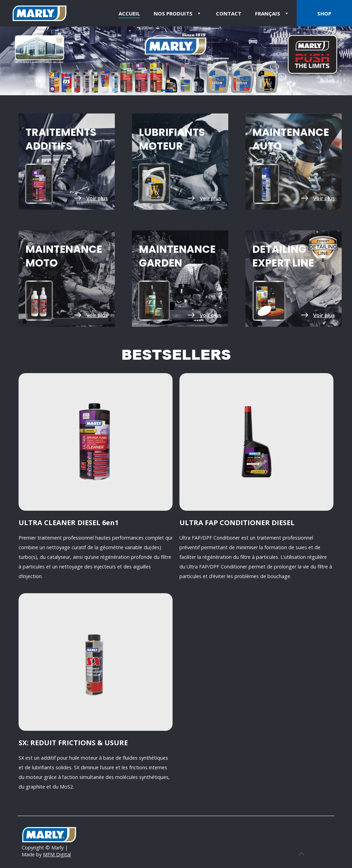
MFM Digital (57, 854)
